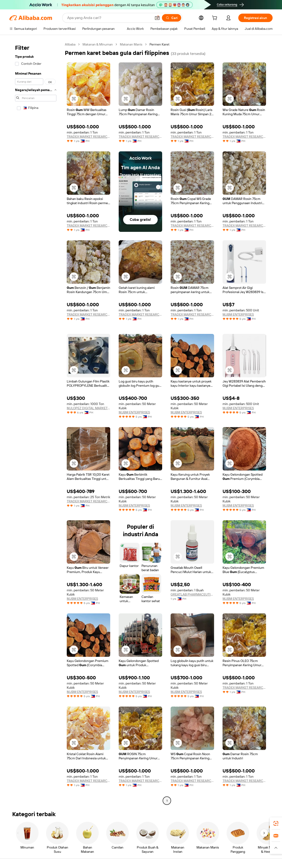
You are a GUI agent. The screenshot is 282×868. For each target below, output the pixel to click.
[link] (276, 823)
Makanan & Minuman (98, 44)
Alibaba (70, 44)
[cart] (215, 19)
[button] (157, 18)
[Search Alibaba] (109, 18)
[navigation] (36, 423)
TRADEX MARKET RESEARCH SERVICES (88, 137)
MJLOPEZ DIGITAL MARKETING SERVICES (88, 408)
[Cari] (172, 18)
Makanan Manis (131, 44)
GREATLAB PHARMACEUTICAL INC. (192, 594)
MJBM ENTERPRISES (238, 314)
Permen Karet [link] (159, 44)
